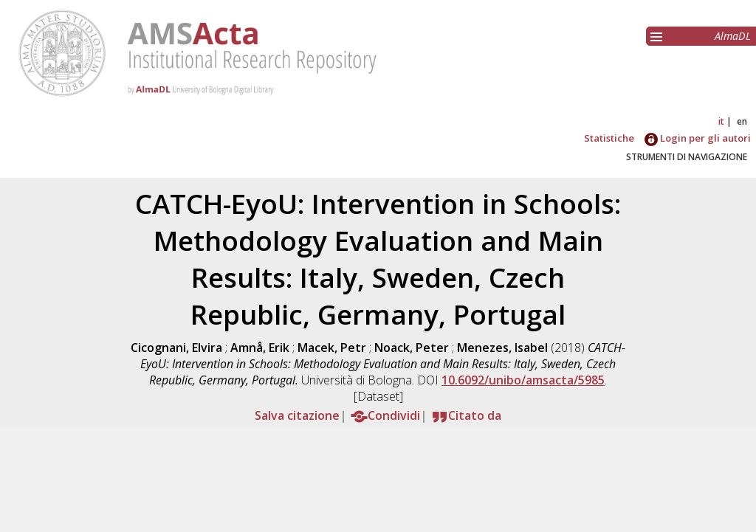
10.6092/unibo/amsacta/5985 (523, 380)
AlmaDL (733, 36)
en (742, 121)
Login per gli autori (698, 138)
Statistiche (609, 138)
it (721, 121)
